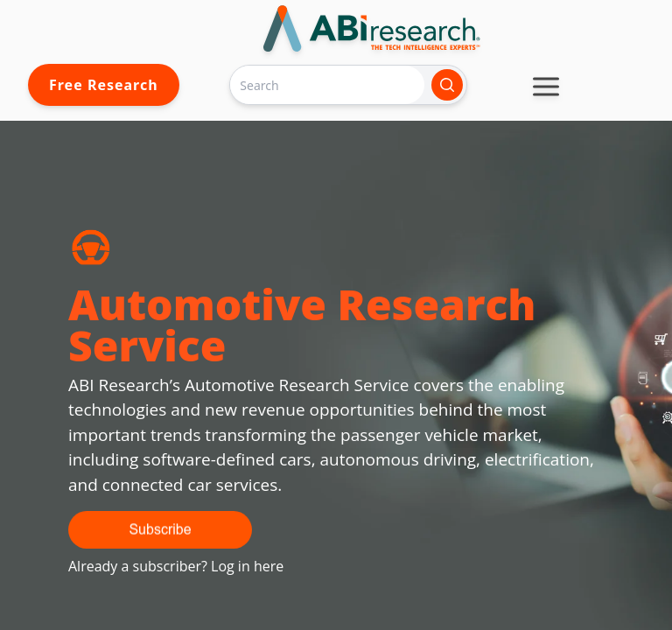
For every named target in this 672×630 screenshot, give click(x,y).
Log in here (247, 566)
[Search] (327, 84)
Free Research (104, 85)
